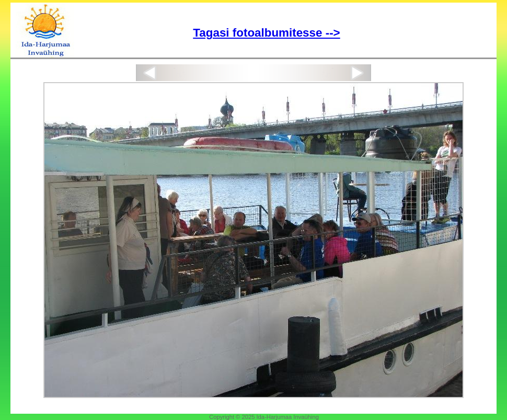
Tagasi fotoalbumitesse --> (266, 33)
